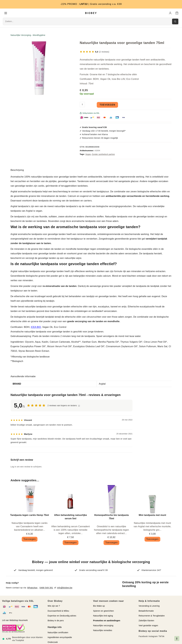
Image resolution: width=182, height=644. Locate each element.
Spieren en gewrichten (104, 611)
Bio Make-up (99, 606)
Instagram (153, 637)
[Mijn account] (170, 13)
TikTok (161, 637)
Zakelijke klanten (146, 621)
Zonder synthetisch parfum (103, 155)
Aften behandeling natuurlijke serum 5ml (71, 517)
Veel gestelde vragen (148, 626)
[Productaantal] (82, 105)
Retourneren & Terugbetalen (152, 616)
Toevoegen (107, 105)
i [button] (79, 406)
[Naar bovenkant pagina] (177, 639)
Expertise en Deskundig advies (62, 616)
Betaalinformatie (146, 611)
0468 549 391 (46, 588)
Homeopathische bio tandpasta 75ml (111, 517)
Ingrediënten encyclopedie (60, 638)
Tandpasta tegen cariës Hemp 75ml (30, 516)
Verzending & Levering (149, 606)
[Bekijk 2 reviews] (94, 52)
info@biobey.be (65, 588)
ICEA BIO (36, 328)
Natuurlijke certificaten (58, 633)
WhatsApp (32, 588)
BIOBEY (91, 13)
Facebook (143, 637)
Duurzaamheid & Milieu (58, 611)
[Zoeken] (175, 22)
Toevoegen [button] (30, 540)
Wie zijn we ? (54, 606)
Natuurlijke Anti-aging (103, 616)
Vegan (88, 155)
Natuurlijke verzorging (103, 626)
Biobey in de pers (56, 621)
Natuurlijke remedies (103, 631)
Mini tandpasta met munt (152, 516)
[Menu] (6, 13)
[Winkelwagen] (177, 13)
